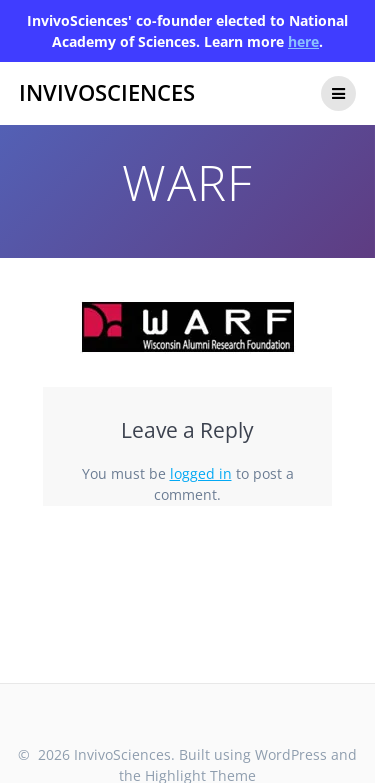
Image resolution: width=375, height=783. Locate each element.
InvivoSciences (107, 93)
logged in (201, 473)
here (303, 41)
